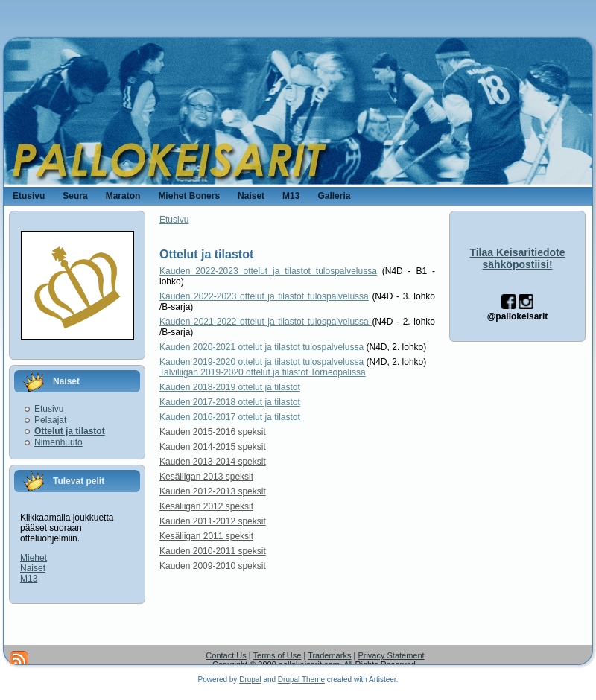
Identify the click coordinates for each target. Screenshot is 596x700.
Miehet (34, 558)
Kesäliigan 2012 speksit (206, 506)
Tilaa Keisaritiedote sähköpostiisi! (517, 258)
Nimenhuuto (58, 442)
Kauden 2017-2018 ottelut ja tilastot (230, 402)
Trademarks (329, 655)
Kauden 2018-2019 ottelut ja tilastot (230, 387)
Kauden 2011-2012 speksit (213, 521)
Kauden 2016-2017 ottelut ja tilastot (231, 417)
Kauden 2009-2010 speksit (213, 566)
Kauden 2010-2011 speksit (213, 551)
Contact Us (226, 655)
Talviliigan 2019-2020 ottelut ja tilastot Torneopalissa (263, 372)
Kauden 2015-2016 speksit (213, 432)
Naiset (33, 568)
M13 (29, 579)
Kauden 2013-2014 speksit (213, 462)
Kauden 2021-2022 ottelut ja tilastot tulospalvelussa (266, 322)
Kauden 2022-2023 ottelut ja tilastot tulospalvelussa (268, 271)
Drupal (250, 680)
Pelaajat (50, 420)
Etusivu (49, 409)
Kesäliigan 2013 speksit (206, 477)
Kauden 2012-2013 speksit (213, 491)
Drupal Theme (301, 680)
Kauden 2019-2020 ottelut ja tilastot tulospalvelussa (261, 362)
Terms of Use (278, 655)
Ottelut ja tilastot (70, 431)
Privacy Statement (391, 655)
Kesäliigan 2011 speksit (206, 536)
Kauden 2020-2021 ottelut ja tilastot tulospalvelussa (261, 347)
